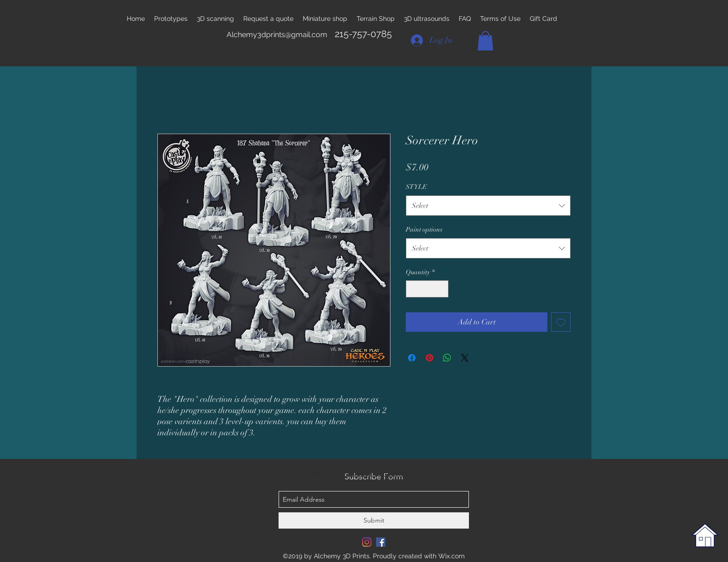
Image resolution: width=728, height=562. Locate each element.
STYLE (416, 187)
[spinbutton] (427, 289)
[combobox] (488, 206)
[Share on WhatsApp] (447, 358)
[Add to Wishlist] (561, 322)
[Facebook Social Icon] (381, 542)
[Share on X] (465, 358)
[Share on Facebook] (412, 358)
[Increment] (441, 289)
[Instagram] (367, 542)
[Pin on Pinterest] (429, 358)
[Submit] (374, 520)
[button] (485, 41)
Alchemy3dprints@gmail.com (277, 35)
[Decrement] (413, 289)
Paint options (424, 229)
